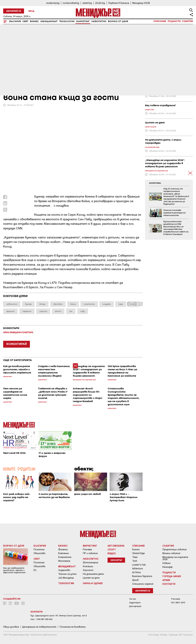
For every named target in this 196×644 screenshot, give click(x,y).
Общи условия (11, 627)
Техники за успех (67, 574)
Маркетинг (83, 21)
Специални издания (143, 584)
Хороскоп (88, 570)
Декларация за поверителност (39, 627)
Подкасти (174, 21)
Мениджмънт (49, 21)
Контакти (169, 584)
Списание (160, 21)
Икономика (64, 561)
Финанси (63, 549)
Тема (135, 557)
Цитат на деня (91, 578)
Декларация (135, 606)
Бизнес (34, 21)
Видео (112, 553)
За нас (133, 599)
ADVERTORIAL (155, 183)
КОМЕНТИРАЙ (17, 344)
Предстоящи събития (175, 549)
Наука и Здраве (93, 583)
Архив (135, 580)
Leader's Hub (139, 565)
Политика (39, 549)
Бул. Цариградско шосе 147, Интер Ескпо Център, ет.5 (59, 616)
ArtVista (136, 572)
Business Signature (142, 576)
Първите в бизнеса (119, 3)
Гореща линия (172, 576)
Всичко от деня (118, 21)
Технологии (67, 21)
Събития (187, 21)
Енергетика (65, 557)
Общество (40, 553)
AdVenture (138, 569)
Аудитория (135, 603)
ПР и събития (90, 553)
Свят (25, 21)
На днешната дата (93, 574)
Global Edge (138, 553)
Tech (135, 561)
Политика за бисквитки (73, 627)
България (15, 21)
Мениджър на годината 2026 (175, 558)
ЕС (35, 570)
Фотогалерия (91, 563)
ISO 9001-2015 (178, 603)
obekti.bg (87, 3)
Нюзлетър (116, 560)
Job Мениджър (66, 578)
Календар (168, 567)
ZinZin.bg (100, 3)
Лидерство (64, 570)
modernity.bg (53, 3)
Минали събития (171, 553)
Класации (88, 566)
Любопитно (99, 21)
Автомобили (116, 546)
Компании (64, 553)
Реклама (87, 549)
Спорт (112, 549)
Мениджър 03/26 (141, 3)
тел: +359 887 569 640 (41, 619)
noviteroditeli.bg (71, 3)
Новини (166, 563)
